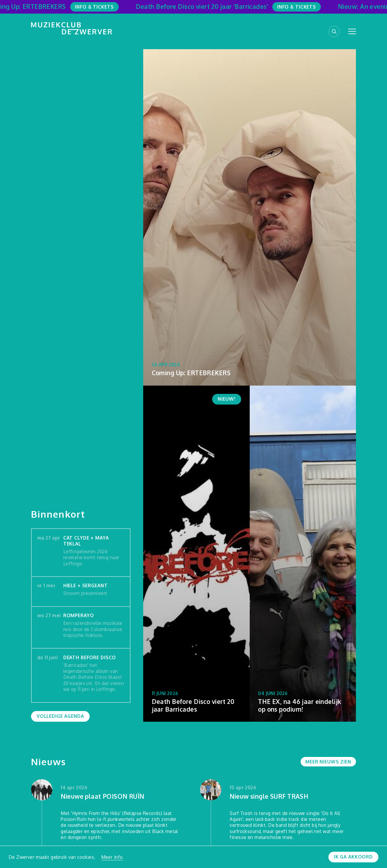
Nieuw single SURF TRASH (269, 796)
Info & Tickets (97, 7)
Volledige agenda (60, 716)
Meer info (112, 857)
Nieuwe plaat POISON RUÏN (102, 796)
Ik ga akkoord (353, 857)
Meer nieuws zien (328, 762)
